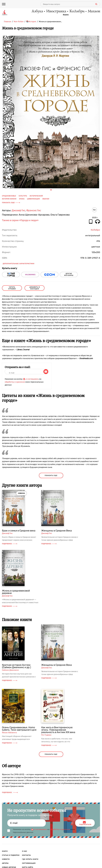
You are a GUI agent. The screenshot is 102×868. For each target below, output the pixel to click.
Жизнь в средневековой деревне (16, 592)
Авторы (5, 863)
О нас (25, 851)
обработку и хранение (15, 382)
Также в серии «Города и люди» (20, 220)
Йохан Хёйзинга (9, 733)
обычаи (46, 199)
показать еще (51, 476)
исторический (36, 196)
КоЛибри (77, 11)
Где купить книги (30, 859)
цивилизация (33, 199)
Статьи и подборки (11, 855)
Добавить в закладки (35, 288)
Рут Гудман (46, 735)
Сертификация (29, 863)
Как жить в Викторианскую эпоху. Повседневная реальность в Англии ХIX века (58, 730)
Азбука (37, 11)
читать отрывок (12, 288)
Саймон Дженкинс (10, 670)
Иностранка (56, 11)
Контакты (26, 855)
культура (23, 196)
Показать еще (11, 203)
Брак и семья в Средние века (19, 531)
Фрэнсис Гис (34, 210)
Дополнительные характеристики (19, 264)
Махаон (94, 11)
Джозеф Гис (19, 210)
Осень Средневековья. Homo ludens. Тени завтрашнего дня (19, 729)
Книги (66, 15)
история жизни (9, 199)
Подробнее (10, 544)
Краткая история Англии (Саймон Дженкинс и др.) (16, 666)
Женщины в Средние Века (57, 531)
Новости (6, 859)
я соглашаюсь (32, 379)
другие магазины (69, 275)
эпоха (22, 199)
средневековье (9, 196)
